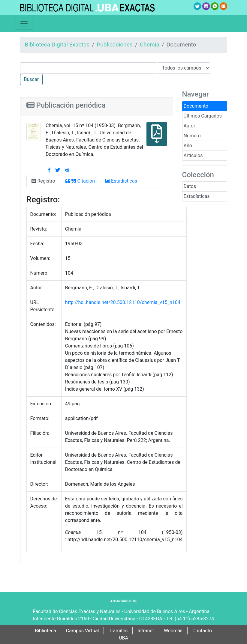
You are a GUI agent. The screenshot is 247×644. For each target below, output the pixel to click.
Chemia (150, 45)
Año (188, 146)
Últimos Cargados (203, 116)
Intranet (146, 631)
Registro (43, 181)
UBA (124, 638)
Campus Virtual (83, 631)
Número (192, 136)
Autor (190, 126)
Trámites (118, 631)
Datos (190, 186)
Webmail (173, 631)
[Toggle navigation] (24, 24)
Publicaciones (115, 45)
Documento (196, 106)
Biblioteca (45, 631)
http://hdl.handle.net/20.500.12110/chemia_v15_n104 (123, 302)
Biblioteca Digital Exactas (57, 45)
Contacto (202, 631)
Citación (80, 181)
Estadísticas (197, 196)
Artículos (193, 155)
